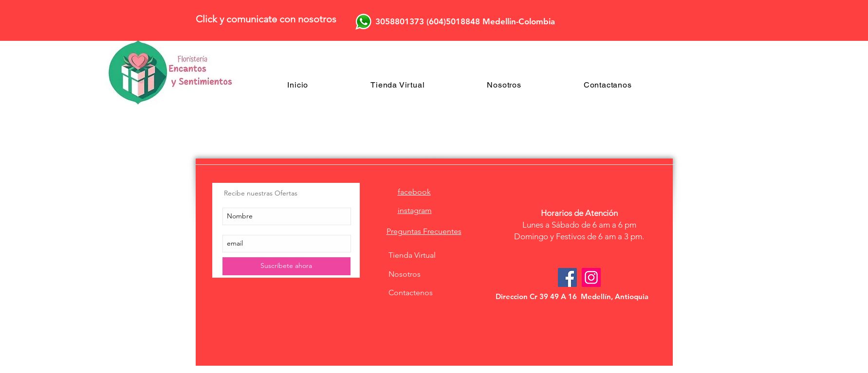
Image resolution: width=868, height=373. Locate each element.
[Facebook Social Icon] (567, 277)
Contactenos (411, 293)
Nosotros (405, 274)
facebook (414, 192)
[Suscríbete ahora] (286, 266)
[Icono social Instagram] (591, 277)
